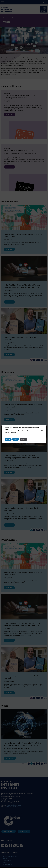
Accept (8, 439)
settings (18, 432)
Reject (15, 439)
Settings (23, 439)
